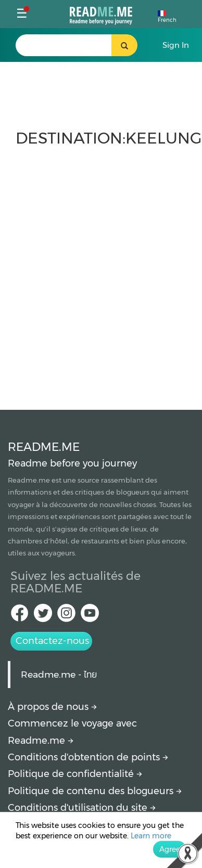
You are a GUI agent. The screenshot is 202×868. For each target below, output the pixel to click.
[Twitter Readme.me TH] (43, 616)
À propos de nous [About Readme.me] (52, 707)
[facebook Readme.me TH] (20, 616)
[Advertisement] (98, 273)
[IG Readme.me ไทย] (66, 616)
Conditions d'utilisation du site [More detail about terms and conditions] (82, 808)
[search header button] (124, 45)
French (167, 17)
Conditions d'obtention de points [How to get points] (88, 757)
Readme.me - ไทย (59, 674)
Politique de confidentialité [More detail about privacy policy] (75, 774)
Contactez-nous (52, 641)
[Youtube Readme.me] (90, 616)
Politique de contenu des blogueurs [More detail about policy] (95, 791)
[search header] (75, 45)
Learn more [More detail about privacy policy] (151, 836)
